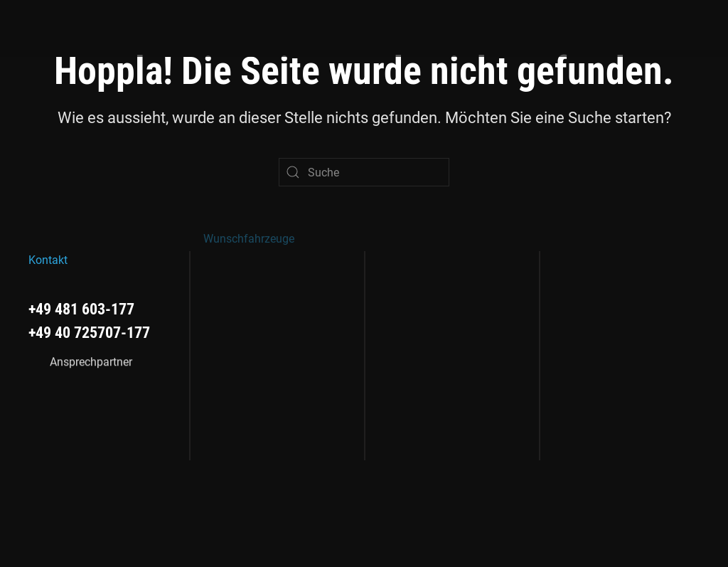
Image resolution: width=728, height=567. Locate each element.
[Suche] (364, 172)
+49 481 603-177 (81, 308)
